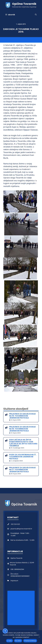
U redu (9, 641)
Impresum (14, 581)
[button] (36, 15)
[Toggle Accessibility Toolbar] (5, 631)
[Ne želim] (39, 637)
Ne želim (18, 641)
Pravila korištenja (30, 641)
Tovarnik (19, 558)
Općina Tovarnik (24, 4)
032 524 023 (15, 524)
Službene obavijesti (16, 409)
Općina (13, 558)
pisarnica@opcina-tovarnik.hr (21, 529)
